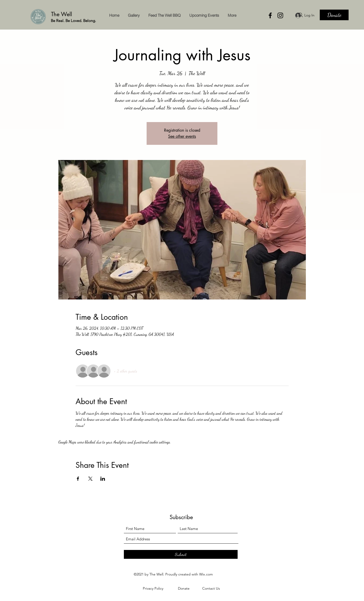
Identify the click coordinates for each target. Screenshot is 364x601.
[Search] (301, 15)
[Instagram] (280, 15)
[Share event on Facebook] (78, 479)
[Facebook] (270, 15)
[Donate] (334, 15)
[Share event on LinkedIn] (103, 479)
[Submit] (181, 554)
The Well (62, 14)
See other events (182, 136)
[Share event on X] (90, 479)
